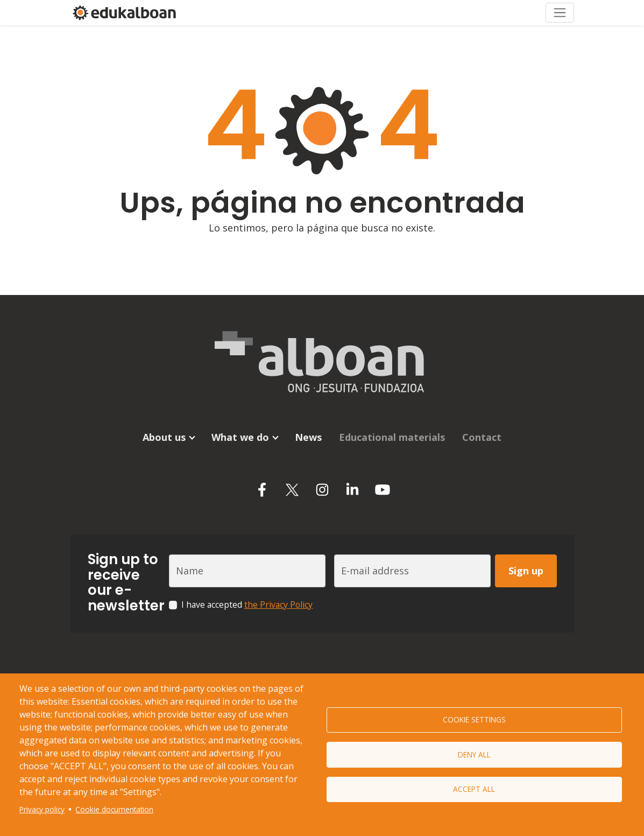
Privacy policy (42, 809)
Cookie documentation (114, 809)
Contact (482, 437)
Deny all (474, 754)
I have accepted (247, 603)
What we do (240, 437)
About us (164, 437)
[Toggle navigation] (560, 12)
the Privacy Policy (278, 603)
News (308, 437)
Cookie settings (474, 719)
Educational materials (392, 437)
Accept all (474, 789)
